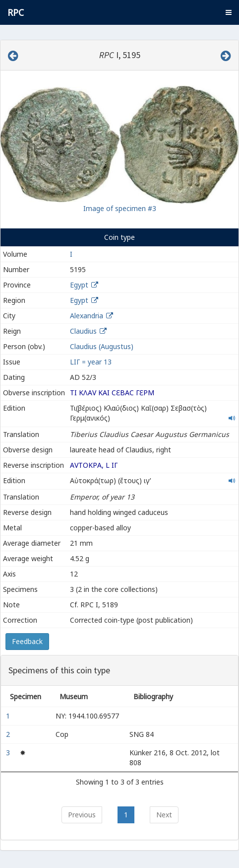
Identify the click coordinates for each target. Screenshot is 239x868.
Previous (82, 815)
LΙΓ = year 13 (91, 362)
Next (164, 815)
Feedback (27, 641)
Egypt (79, 285)
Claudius (83, 331)
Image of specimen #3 (120, 208)
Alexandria (87, 316)
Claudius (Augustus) (102, 346)
